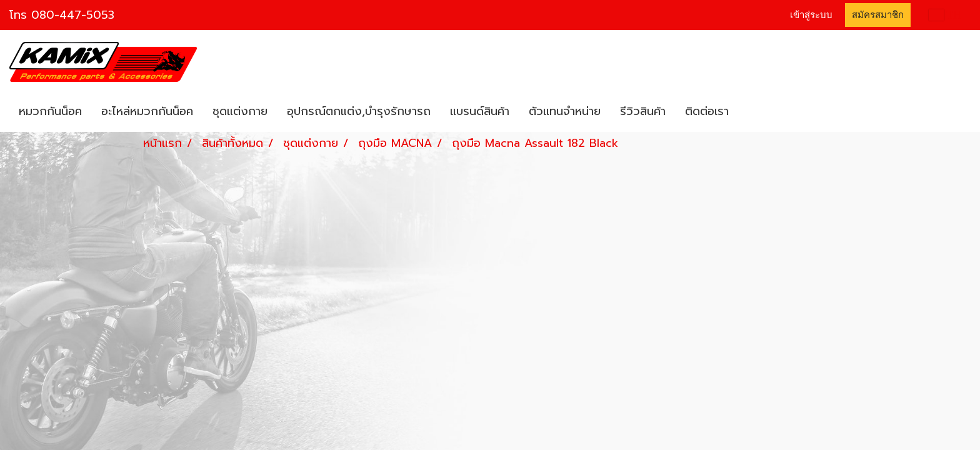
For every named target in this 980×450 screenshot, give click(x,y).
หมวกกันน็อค (50, 111)
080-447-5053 (73, 15)
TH (945, 15)
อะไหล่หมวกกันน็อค (147, 111)
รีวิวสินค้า (643, 111)
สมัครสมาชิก (878, 15)
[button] (749, 112)
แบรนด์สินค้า (480, 111)
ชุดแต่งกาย (240, 111)
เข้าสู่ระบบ (811, 15)
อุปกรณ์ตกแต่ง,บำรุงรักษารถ (359, 111)
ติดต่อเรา (707, 111)
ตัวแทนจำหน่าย (565, 111)
